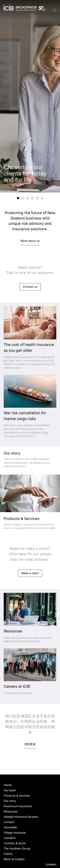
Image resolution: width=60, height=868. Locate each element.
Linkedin (51, 864)
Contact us (30, 287)
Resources (11, 812)
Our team (10, 790)
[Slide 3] (28, 198)
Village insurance (15, 833)
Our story (10, 801)
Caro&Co (10, 838)
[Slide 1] (18, 198)
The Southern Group (17, 849)
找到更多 (30, 744)
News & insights (14, 859)
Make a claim (30, 573)
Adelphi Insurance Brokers (21, 817)
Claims (8, 854)
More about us (30, 241)
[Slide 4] (32, 198)
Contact (9, 822)
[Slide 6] (42, 198)
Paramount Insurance (18, 806)
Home (8, 785)
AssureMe (10, 827)
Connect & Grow (15, 843)
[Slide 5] (37, 198)
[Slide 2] (23, 198)
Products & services (17, 796)
